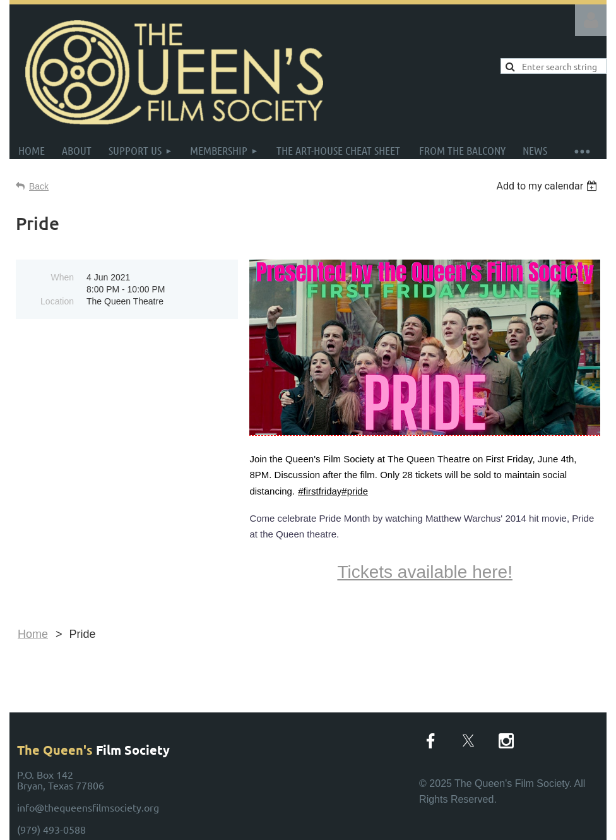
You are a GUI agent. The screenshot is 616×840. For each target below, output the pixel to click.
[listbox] (548, 186)
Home (33, 634)
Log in (591, 20)
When (62, 277)
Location (57, 301)
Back (39, 186)
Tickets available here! (425, 572)
